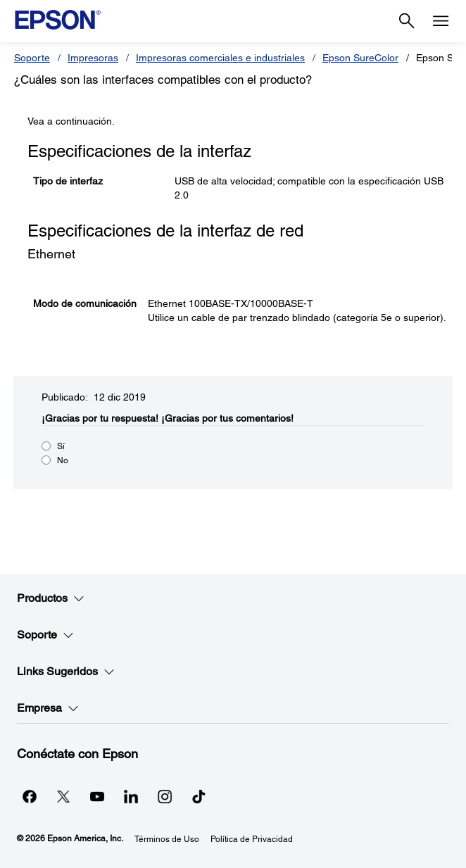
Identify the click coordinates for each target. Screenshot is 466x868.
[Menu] (441, 21)
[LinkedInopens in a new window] (131, 796)
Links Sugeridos (66, 672)
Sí (61, 446)
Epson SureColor (360, 58)
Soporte (32, 58)
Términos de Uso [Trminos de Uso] (167, 839)
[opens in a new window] (199, 796)
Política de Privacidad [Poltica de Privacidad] (252, 839)
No (63, 460)
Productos (51, 598)
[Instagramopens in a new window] (165, 796)
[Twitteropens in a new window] (63, 796)
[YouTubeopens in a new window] (97, 796)
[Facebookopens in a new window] (30, 796)
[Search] (407, 21)
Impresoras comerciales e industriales (220, 58)
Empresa (48, 708)
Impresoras (93, 58)
